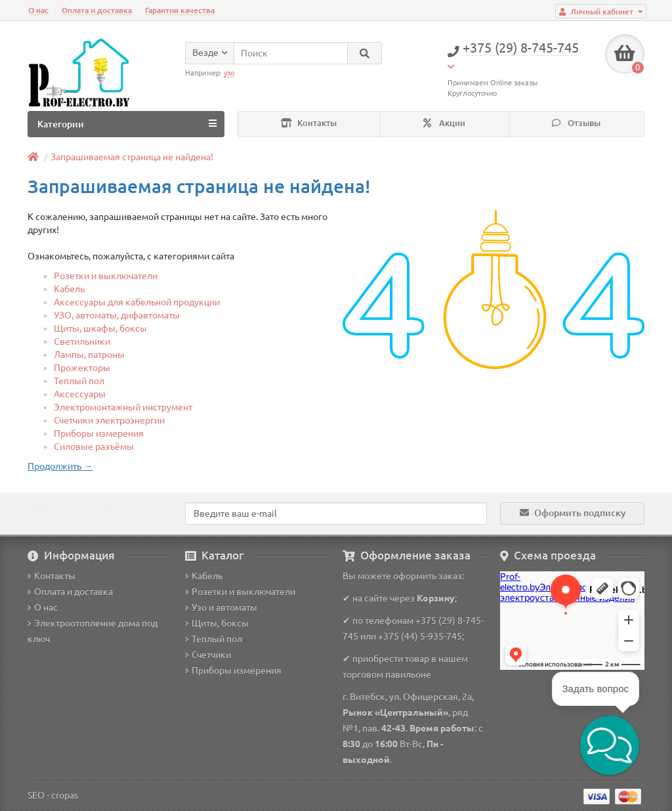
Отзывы (576, 123)
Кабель (69, 289)
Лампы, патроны (89, 355)
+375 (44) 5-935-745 (420, 636)
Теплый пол (79, 381)
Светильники (82, 341)
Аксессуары (80, 394)
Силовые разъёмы (94, 447)
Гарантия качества (180, 10)
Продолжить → (60, 466)
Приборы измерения (99, 433)
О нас (38, 10)
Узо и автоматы (221, 607)
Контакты (309, 123)
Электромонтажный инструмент (123, 407)
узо (229, 73)
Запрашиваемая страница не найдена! (132, 157)
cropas (65, 795)
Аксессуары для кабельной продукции (137, 302)
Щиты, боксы (217, 623)
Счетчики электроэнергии (109, 420)
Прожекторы (82, 368)
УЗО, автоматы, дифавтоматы (117, 315)
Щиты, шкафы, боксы (100, 328)
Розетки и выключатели (106, 276)
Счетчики (208, 655)
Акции (444, 123)
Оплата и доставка (97, 10)
